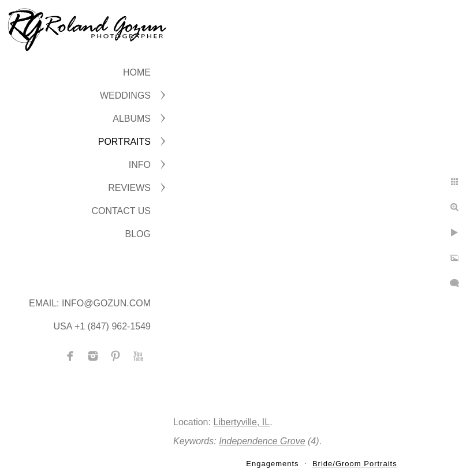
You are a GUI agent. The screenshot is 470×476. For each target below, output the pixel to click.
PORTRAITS (124, 142)
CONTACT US (121, 211)
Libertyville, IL (241, 422)
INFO (140, 165)
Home (137, 72)
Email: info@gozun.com (90, 303)
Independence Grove (262, 441)
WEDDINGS (125, 95)
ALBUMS (132, 119)
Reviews (129, 188)
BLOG (138, 234)
